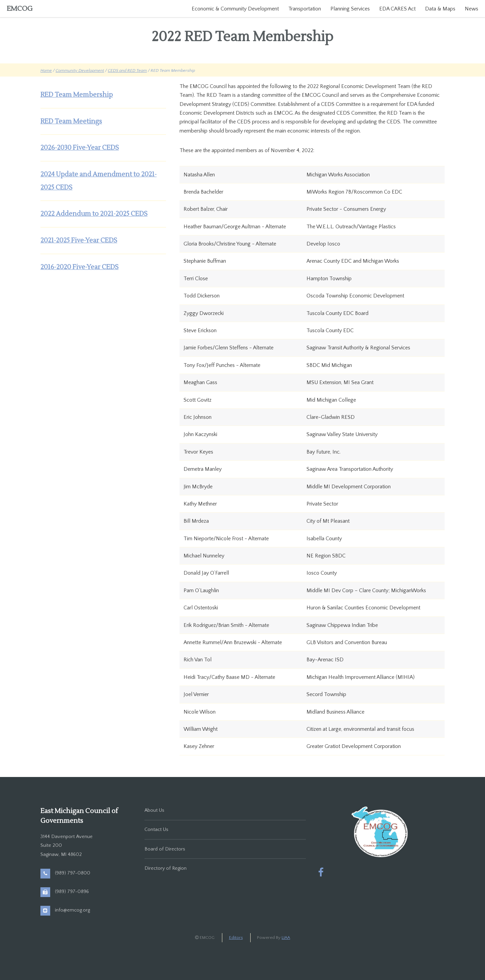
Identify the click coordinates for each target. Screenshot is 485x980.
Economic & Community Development (235, 9)
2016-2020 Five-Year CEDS (79, 267)
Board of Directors (165, 849)
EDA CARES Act (397, 9)
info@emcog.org (72, 910)
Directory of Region (166, 868)
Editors (236, 938)
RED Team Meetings (71, 121)
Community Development (80, 70)
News (472, 9)
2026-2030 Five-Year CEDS (80, 148)
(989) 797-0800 (73, 873)
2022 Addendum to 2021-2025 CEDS (94, 214)
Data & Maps (440, 9)
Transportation (305, 9)
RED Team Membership (77, 95)
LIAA (286, 938)
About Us (154, 810)
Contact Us (156, 830)
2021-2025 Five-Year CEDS (79, 240)
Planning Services (350, 9)
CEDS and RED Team (127, 70)
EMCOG (20, 9)
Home (46, 70)
